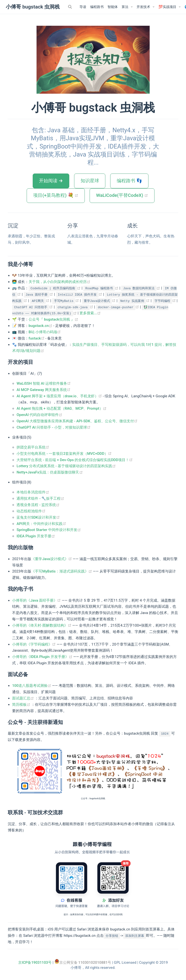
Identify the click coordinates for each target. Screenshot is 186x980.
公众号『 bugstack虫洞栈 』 (53, 319)
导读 (83, 7)
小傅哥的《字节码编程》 (34, 644)
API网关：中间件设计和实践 (41, 524)
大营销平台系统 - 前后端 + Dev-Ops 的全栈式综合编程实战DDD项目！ (75, 460)
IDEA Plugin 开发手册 (36, 536)
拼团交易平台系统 (33, 447)
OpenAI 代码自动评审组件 (39, 415)
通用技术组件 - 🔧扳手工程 (40, 498)
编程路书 (97, 7)
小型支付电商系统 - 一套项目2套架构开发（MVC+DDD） (64, 454)
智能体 (113, 7)
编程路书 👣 (129, 181)
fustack (37, 338)
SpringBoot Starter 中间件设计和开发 (49, 530)
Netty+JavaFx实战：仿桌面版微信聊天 (50, 472)
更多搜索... (90, 313)
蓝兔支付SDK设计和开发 (38, 517)
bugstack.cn (41, 326)
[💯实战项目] (170, 7)
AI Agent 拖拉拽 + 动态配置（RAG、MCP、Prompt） (61, 408)
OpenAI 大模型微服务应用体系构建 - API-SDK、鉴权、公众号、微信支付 (77, 421)
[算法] (127, 7)
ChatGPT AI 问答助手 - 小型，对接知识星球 (53, 427)
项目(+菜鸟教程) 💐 (59, 195)
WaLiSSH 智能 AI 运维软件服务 (43, 383)
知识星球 (90, 181)
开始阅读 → (51, 181)
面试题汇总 (23, 698)
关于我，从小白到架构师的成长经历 (59, 282)
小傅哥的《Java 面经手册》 (37, 600)
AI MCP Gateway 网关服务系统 (43, 390)
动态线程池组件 (31, 511)
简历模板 (22, 705)
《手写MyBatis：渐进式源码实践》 (62, 571)
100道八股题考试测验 (32, 686)
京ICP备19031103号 (35, 963)
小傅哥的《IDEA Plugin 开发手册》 (43, 657)
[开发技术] (146, 7)
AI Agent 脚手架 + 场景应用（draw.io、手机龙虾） (60, 396)
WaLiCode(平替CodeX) (125, 195)
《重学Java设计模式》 (52, 559)
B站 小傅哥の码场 (45, 332)
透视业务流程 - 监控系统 (38, 505)
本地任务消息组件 (33, 492)
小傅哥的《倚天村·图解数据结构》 (42, 625)
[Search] (70, 7)
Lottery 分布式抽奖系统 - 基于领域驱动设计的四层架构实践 (66, 466)
